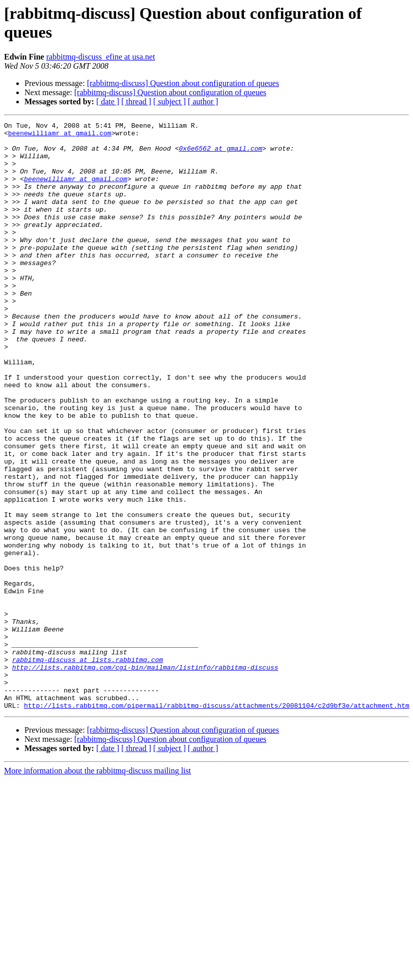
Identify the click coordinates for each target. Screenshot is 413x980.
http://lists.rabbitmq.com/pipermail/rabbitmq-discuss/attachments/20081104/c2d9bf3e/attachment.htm (217, 823)
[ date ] (108, 102)
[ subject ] (170, 102)
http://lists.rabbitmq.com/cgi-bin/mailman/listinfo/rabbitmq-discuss (145, 777)
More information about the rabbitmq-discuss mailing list (98, 888)
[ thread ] (136, 102)
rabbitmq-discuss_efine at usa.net (101, 57)
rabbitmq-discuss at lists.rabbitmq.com (88, 768)
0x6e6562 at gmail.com (221, 154)
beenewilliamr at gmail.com (60, 136)
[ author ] (203, 102)
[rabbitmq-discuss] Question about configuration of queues (183, 83)
